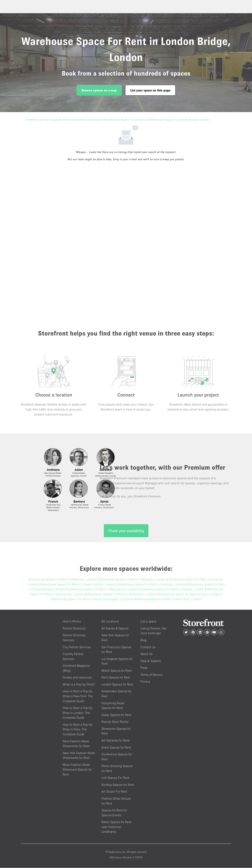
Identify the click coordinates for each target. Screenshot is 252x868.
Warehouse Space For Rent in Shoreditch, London (121, 594)
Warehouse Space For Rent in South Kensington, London (91, 599)
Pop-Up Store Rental (115, 722)
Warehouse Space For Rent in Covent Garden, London (78, 585)
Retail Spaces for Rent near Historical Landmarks (116, 827)
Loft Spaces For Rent (115, 778)
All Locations (110, 622)
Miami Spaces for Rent (117, 671)
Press (144, 668)
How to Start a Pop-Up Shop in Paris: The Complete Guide (77, 730)
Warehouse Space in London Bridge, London (179, 119)
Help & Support (151, 661)
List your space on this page (150, 90)
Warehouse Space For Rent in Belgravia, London (133, 580)
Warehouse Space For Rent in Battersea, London (62, 580)
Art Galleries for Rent (116, 741)
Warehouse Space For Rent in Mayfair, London (172, 590)
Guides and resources (77, 678)
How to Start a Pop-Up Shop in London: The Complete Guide (77, 713)
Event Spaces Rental (57, 119)
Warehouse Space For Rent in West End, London (167, 599)
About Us (146, 654)
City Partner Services (77, 647)
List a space (148, 622)
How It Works (72, 622)
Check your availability (126, 531)
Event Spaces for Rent (116, 748)
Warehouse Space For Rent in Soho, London (189, 594)
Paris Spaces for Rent (116, 678)
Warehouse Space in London (124, 119)
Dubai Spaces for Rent (116, 715)
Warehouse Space (88, 119)
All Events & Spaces (115, 629)
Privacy (145, 682)
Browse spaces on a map (99, 90)
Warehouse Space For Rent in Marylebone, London (102, 590)
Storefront (32, 119)
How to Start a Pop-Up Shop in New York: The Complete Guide (78, 696)
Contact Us (148, 647)
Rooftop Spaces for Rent (118, 785)
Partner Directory (74, 629)
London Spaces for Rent (117, 685)
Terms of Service (151, 675)
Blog (143, 640)
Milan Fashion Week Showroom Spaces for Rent (77, 770)
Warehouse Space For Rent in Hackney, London (151, 585)
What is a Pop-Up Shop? (79, 685)
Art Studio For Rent (114, 792)
